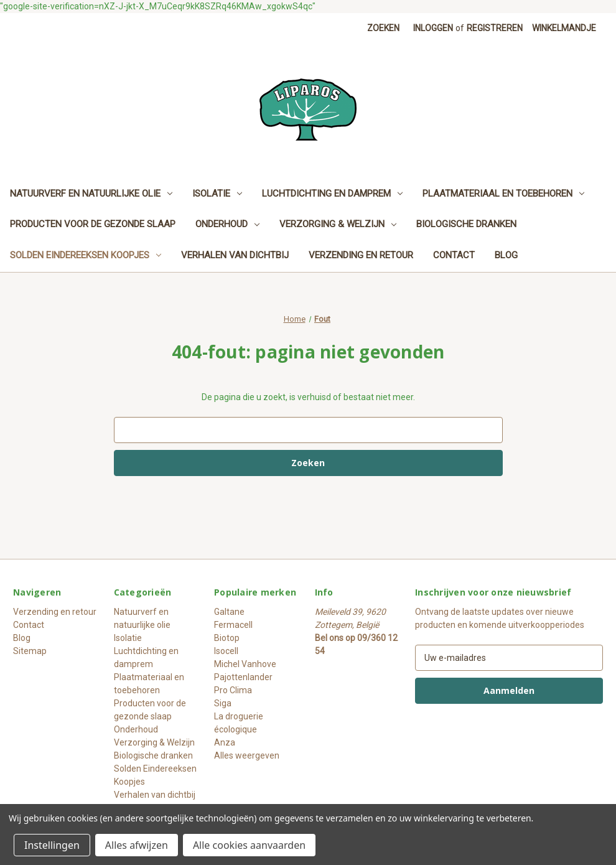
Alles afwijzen (137, 845)
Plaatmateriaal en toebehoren (503, 194)
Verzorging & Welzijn (338, 224)
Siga (223, 703)
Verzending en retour (361, 255)
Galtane (229, 612)
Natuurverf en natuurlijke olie (91, 194)
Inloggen (433, 28)
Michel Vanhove (245, 664)
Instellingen (52, 845)
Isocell (226, 651)
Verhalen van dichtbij (235, 255)
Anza (225, 742)
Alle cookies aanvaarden (249, 845)
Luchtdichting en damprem (332, 194)
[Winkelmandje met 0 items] (564, 28)
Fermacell (233, 625)
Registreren (495, 28)
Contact (454, 255)
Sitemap (30, 651)
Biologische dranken (466, 224)
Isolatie (217, 194)
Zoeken (383, 28)
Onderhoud (227, 224)
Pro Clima (233, 690)
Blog (506, 255)
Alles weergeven (247, 755)
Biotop (227, 638)
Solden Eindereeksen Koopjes (86, 255)
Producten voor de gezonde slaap (93, 224)
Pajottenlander (243, 677)
